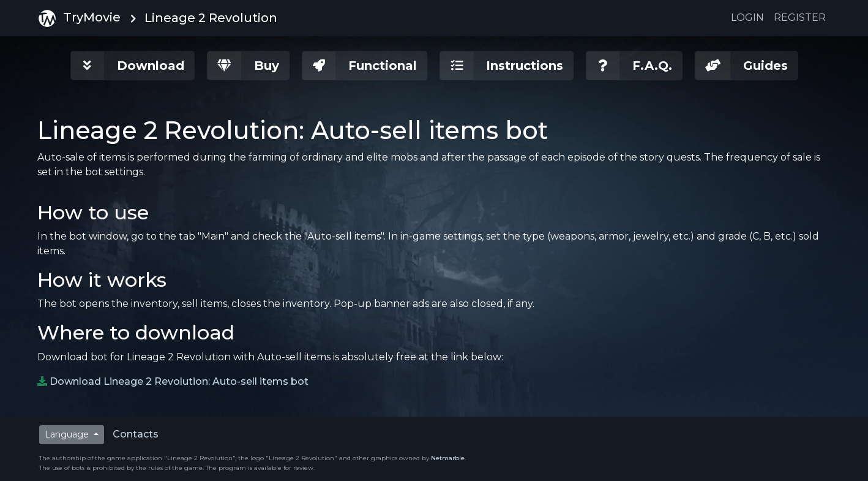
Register (800, 17)
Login (747, 17)
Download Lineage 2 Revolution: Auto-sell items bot (179, 381)
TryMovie (79, 18)
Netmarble (448, 458)
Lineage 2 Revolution (211, 18)
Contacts (136, 434)
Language (68, 434)
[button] (133, 66)
